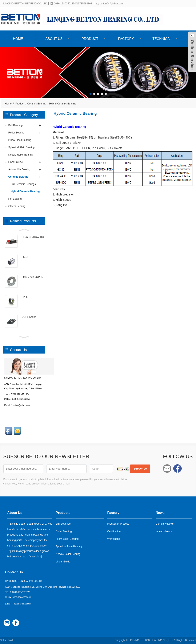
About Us (54, 39)
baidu (11, 640)
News (160, 513)
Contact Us (14, 572)
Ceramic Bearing (37, 104)
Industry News (164, 531)
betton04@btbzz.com (112, 4)
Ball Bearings (63, 524)
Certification (114, 531)
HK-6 (25, 297)
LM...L (25, 257)
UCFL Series (29, 317)
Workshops (114, 539)
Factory (126, 39)
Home (18, 39)
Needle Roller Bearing (68, 554)
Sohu (3, 640)
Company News (165, 524)
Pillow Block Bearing (67, 539)
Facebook (177, 468)
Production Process (118, 524)
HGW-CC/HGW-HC (33, 237)
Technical (162, 39)
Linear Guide (63, 562)
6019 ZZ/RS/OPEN (33, 277)
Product (90, 39)
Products (63, 513)
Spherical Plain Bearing (69, 546)
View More (35, 557)
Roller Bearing (64, 531)
